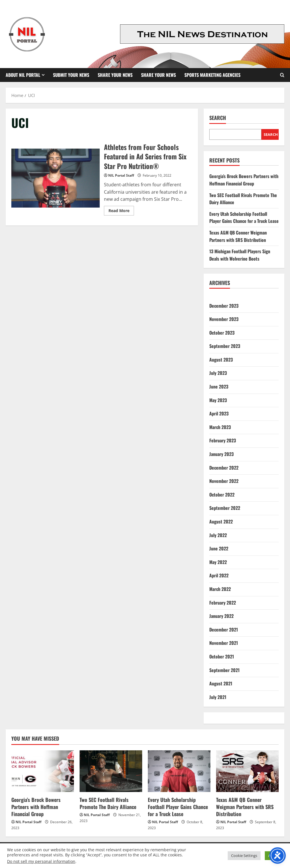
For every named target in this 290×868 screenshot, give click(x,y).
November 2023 (224, 319)
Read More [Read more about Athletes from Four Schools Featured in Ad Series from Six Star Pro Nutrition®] (121, 212)
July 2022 (218, 535)
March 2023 (220, 427)
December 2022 (224, 468)
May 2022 (218, 562)
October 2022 (222, 495)
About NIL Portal (23, 75)
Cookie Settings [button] (244, 856)
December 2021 (224, 630)
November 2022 (224, 481)
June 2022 (219, 548)
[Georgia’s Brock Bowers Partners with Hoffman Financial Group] (43, 771)
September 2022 (225, 508)
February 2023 (223, 440)
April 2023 (219, 413)
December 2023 (224, 306)
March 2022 (220, 589)
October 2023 (222, 333)
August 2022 (221, 521)
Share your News (158, 75)
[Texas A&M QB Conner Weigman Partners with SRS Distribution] (247, 771)
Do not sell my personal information (41, 861)
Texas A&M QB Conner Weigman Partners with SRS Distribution (238, 236)
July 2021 (218, 697)
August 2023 (221, 360)
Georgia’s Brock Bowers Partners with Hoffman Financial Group (244, 180)
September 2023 (225, 346)
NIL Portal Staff (121, 175)
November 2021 (224, 643)
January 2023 (221, 454)
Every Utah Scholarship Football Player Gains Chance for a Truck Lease (244, 217)
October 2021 (222, 656)
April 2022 (219, 575)
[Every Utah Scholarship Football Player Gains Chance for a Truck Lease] (179, 771)
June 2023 (219, 387)
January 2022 (221, 616)
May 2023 (218, 400)
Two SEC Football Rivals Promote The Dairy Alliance (108, 803)
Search (218, 118)
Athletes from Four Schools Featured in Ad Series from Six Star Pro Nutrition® (56, 178)
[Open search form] (282, 75)
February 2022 (223, 603)
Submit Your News (71, 75)
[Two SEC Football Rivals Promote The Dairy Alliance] (111, 771)
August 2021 (221, 683)
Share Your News (115, 75)
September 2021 (224, 670)
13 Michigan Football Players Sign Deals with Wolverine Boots (240, 255)
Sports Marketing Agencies (212, 75)
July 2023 (218, 373)
